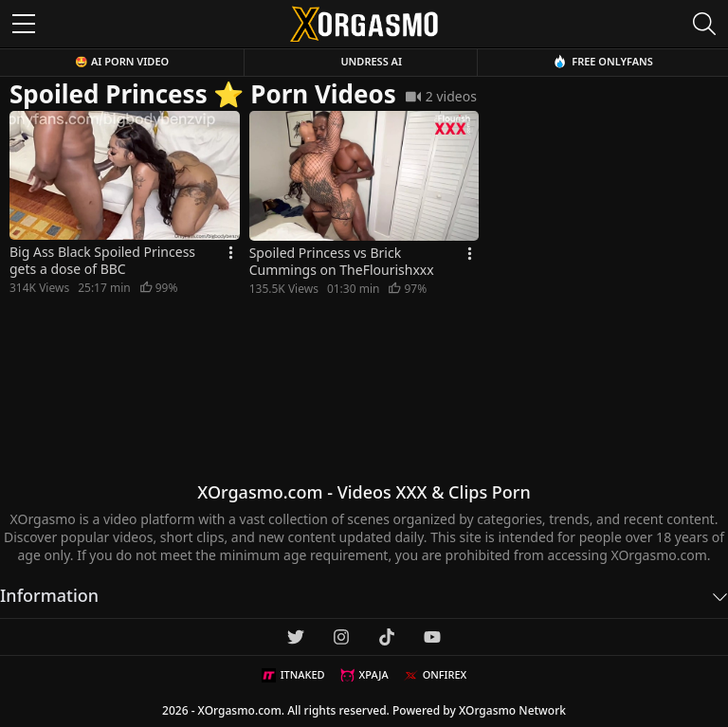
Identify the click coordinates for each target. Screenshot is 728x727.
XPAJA (364, 675)
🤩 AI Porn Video (122, 61)
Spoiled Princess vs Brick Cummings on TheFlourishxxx (342, 262)
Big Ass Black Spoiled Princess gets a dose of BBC (102, 261)
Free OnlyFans (603, 61)
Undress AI (371, 61)
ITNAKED (293, 675)
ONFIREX (436, 675)
